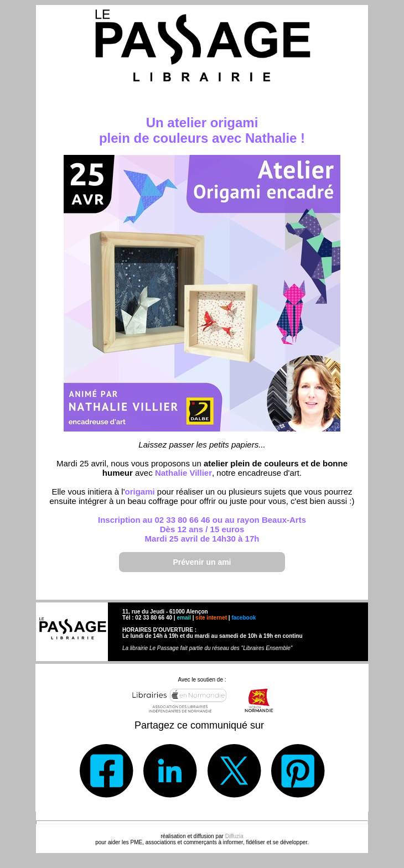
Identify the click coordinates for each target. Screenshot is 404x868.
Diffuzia (234, 836)
